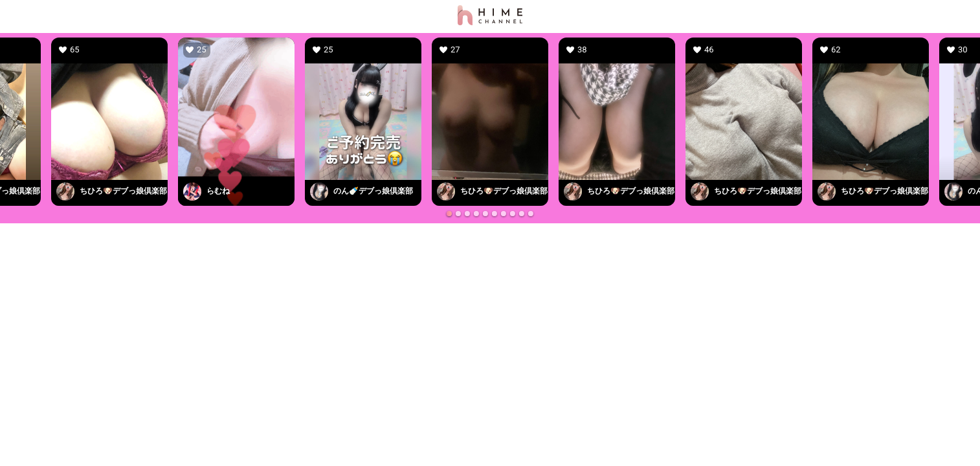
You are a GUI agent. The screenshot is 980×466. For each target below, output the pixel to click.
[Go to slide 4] (476, 214)
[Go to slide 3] (467, 214)
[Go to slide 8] (513, 214)
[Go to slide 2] (458, 214)
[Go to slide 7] (504, 214)
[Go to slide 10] (531, 214)
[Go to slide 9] (522, 214)
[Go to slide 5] (485, 214)
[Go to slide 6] (495, 214)
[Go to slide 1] (449, 214)
